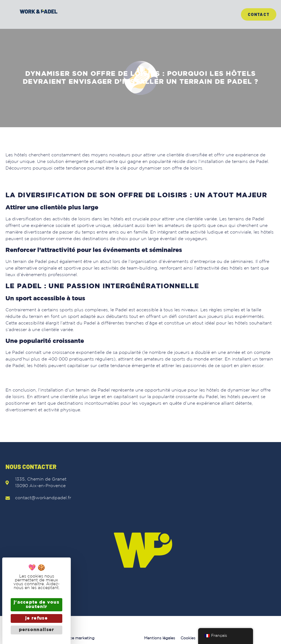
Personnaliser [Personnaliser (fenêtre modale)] (37, 630)
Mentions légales (160, 638)
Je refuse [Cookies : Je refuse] (36, 618)
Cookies (188, 638)
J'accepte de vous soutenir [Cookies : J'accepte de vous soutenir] (36, 605)
